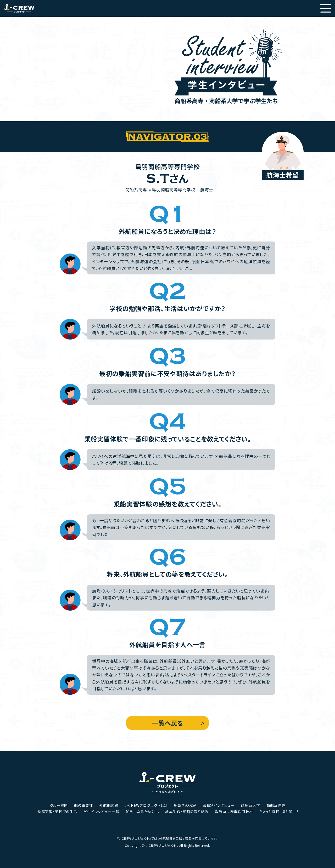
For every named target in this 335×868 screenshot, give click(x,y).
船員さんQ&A (185, 805)
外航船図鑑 (109, 805)
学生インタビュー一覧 (101, 812)
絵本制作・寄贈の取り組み (187, 812)
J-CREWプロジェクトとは (146, 805)
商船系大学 (250, 805)
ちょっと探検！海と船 (276, 812)
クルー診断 (59, 805)
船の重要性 (83, 805)
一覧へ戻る (167, 723)
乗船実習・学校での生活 (57, 812)
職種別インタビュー (219, 805)
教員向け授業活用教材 (234, 812)
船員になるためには (142, 812)
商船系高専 (276, 805)
